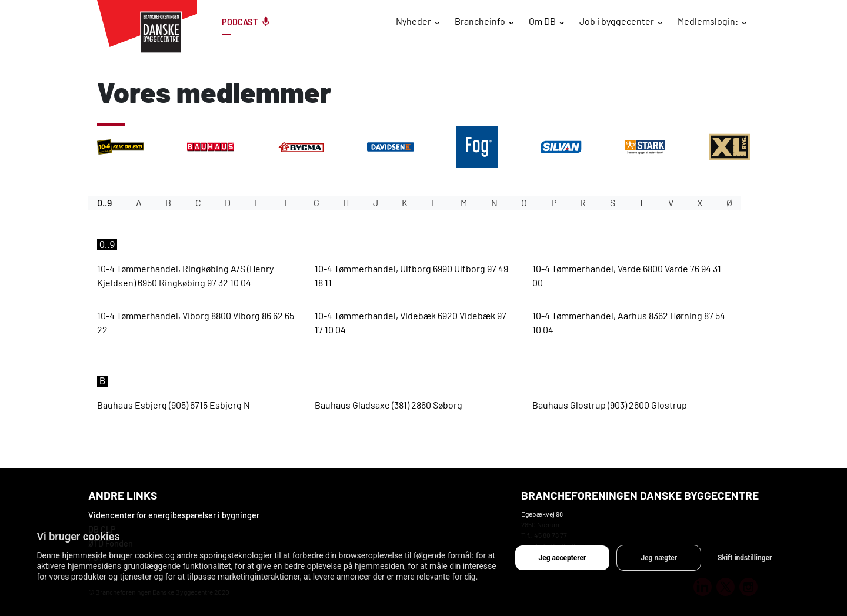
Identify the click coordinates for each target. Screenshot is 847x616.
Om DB (542, 21)
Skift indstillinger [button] (745, 558)
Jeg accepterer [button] (563, 558)
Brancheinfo (480, 21)
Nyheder (414, 21)
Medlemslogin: (708, 21)
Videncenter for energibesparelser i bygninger (174, 515)
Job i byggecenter (617, 21)
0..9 (104, 202)
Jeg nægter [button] (659, 558)
